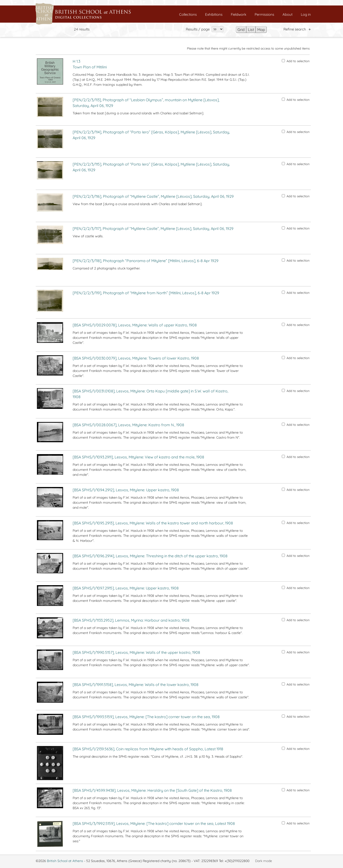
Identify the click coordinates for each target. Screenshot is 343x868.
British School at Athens (65, 861)
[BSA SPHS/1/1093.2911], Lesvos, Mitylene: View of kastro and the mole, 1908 (138, 457)
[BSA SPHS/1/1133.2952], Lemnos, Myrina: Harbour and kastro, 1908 (131, 620)
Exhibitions (214, 14)
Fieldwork (239, 14)
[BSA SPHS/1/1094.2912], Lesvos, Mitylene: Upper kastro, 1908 (126, 490)
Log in (306, 14)
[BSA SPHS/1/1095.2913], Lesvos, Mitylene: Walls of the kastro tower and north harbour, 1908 (153, 523)
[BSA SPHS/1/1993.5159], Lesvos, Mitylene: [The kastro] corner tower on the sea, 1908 (146, 717)
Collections (188, 14)
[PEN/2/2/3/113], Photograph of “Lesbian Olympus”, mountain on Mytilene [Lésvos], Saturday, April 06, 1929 (146, 103)
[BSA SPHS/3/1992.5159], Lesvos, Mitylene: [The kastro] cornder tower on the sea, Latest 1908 (154, 823)
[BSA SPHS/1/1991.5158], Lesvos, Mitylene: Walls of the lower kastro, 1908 (136, 685)
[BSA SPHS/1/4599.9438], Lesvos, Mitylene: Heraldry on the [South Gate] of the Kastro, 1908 (152, 790)
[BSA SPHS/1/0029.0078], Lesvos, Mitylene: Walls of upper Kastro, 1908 (135, 325)
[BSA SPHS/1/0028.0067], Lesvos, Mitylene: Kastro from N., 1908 (128, 425)
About (288, 14)
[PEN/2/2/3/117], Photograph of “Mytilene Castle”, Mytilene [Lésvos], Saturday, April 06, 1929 (153, 228)
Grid (241, 30)
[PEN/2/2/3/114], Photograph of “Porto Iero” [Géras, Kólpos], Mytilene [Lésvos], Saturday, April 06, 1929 (151, 135)
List (251, 30)
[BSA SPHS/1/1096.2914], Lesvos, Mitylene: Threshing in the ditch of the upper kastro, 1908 (150, 556)
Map (261, 30)
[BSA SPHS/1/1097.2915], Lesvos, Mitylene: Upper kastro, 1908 (126, 588)
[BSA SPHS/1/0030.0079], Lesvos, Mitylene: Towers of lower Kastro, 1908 (136, 358)
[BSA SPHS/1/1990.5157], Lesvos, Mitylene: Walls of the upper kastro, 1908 (136, 652)
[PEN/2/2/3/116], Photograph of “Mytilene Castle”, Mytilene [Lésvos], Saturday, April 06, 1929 (153, 196)
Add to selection (296, 61)
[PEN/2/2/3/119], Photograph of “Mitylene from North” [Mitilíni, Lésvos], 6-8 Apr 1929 (146, 293)
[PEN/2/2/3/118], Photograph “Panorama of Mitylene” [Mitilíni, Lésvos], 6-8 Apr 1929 (146, 261)
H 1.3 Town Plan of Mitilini (90, 64)
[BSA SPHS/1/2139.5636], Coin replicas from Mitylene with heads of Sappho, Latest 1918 (148, 749)
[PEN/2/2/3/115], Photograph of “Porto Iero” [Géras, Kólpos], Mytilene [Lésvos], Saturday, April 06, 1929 (151, 167)
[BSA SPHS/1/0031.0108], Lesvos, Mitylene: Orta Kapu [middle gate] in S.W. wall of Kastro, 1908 (150, 394)
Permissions (264, 14)
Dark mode (264, 861)
